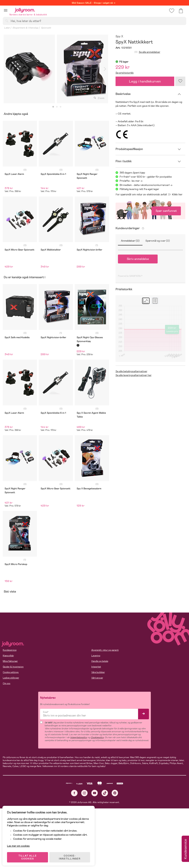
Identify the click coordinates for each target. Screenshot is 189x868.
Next (105, 69)
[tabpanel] (29, 69)
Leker (7, 28)
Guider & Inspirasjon (13, 667)
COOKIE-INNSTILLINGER (71, 855)
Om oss (7, 683)
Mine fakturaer (10, 661)
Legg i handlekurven (145, 81)
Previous (7, 69)
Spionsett (46, 28)
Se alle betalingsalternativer (131, 371)
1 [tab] (53, 107)
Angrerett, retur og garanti (105, 650)
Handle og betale (100, 661)
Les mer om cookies (20, 844)
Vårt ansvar (97, 678)
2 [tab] (57, 107)
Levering (96, 656)
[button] (6, 10)
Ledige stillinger (11, 678)
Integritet (96, 667)
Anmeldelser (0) (130, 241)
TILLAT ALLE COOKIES (29, 855)
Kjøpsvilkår (8, 656)
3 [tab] (61, 107)
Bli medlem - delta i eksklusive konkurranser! (145, 185)
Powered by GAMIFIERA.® (130, 276)
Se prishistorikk (125, 73)
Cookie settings (11, 672)
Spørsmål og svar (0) (158, 241)
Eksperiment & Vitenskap (25, 28)
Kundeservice (10, 650)
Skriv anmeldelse (138, 259)
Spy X (119, 37)
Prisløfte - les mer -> (131, 181)
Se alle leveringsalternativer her (134, 375)
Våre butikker (98, 672)
